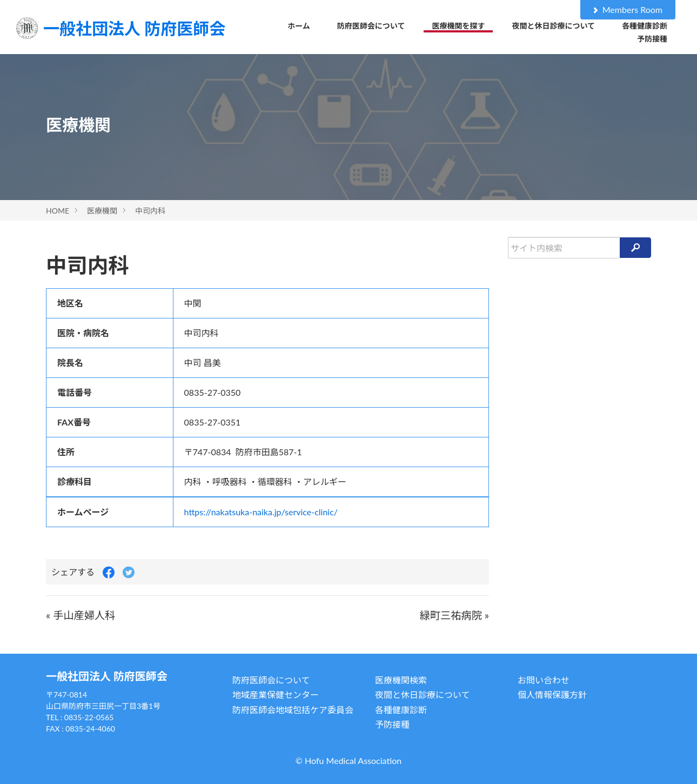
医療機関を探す (458, 26)
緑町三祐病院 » (454, 615)
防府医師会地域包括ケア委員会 (293, 710)
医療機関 (102, 211)
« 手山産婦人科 (81, 615)
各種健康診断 (645, 26)
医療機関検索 (401, 680)
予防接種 (652, 39)
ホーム (299, 26)
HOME (58, 211)
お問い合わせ (544, 680)
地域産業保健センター (276, 695)
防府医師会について (371, 26)
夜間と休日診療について (553, 26)
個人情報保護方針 (552, 695)
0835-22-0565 (89, 717)
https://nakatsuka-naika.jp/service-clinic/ (261, 512)
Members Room (627, 9)
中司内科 (150, 211)
